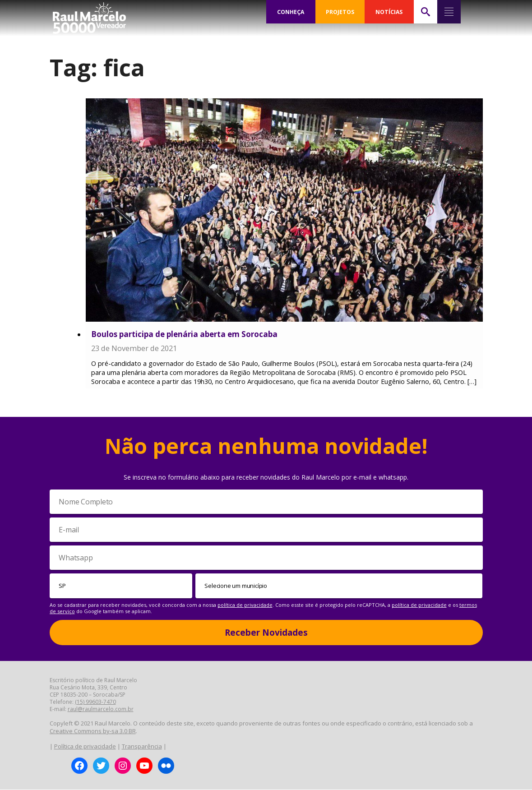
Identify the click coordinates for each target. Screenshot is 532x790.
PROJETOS (340, 12)
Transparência (142, 747)
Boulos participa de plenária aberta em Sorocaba (184, 334)
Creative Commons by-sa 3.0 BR (93, 731)
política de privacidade (245, 605)
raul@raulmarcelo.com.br (101, 709)
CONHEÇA (291, 12)
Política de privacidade (85, 747)
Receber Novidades (266, 633)
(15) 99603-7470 (95, 702)
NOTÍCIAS (389, 12)
